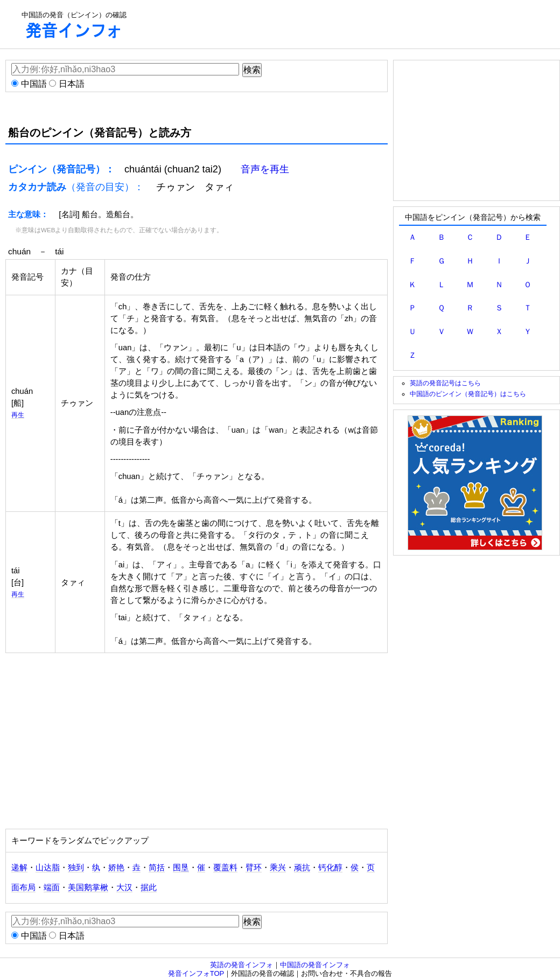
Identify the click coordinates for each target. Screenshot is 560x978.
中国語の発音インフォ (315, 965)
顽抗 (302, 868)
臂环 (254, 868)
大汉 (124, 887)
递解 (19, 868)
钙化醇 (330, 868)
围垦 (181, 868)
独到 (76, 868)
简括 (157, 868)
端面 (52, 887)
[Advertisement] (342, 24)
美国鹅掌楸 (88, 887)
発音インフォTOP (196, 973)
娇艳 (116, 868)
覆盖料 (225, 868)
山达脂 (48, 868)
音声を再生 (265, 169)
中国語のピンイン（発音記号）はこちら (468, 394)
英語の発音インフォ (241, 965)
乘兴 (278, 868)
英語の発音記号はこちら (445, 383)
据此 (149, 887)
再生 (18, 415)
